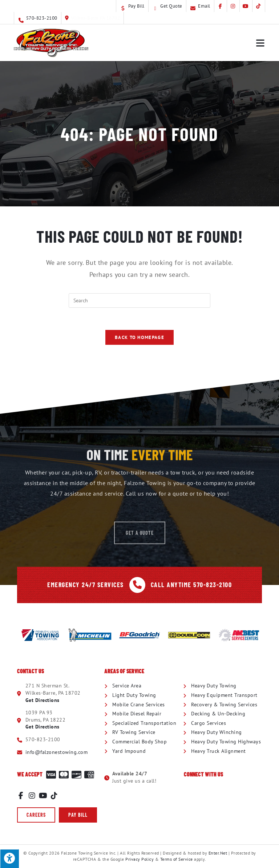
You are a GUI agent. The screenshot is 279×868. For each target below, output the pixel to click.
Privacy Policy (139, 859)
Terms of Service (177, 859)
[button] (36, 815)
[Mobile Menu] (261, 43)
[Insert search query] (139, 300)
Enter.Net (218, 853)
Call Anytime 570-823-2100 (191, 585)
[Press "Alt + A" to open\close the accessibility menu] (9, 859)
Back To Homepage (139, 337)
